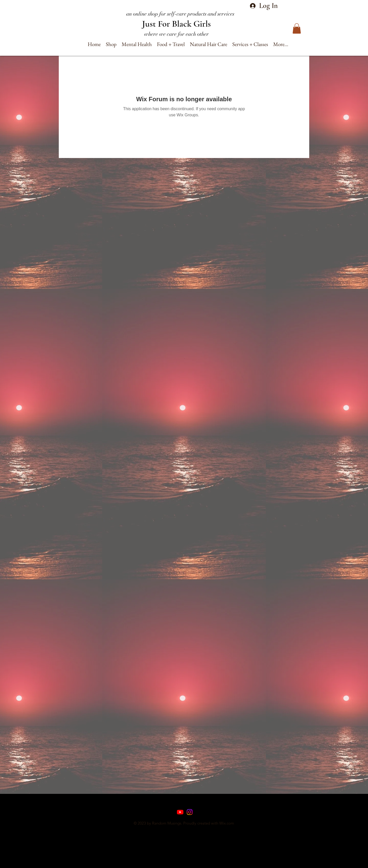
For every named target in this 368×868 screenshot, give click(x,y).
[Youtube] (180, 812)
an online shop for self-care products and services (180, 14)
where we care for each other (176, 34)
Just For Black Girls (176, 24)
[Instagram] (190, 812)
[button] (297, 29)
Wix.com (227, 823)
